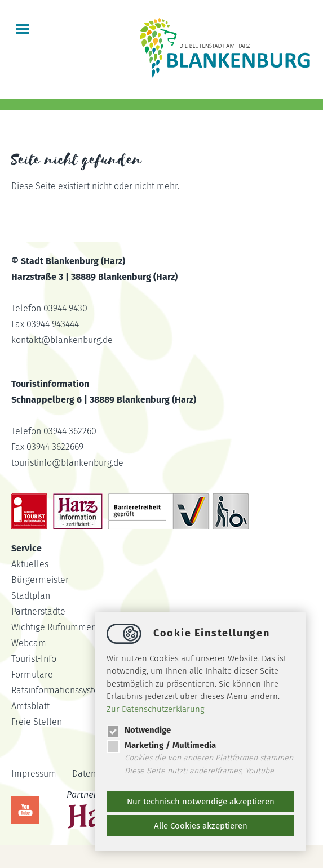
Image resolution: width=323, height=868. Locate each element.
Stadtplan (31, 596)
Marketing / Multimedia (161, 745)
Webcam (29, 643)
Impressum (34, 774)
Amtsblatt (30, 706)
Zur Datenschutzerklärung (156, 709)
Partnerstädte (38, 611)
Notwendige (139, 730)
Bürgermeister (40, 580)
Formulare (32, 675)
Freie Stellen (37, 722)
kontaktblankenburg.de (62, 340)
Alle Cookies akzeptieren (201, 826)
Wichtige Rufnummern (56, 627)
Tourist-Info (34, 659)
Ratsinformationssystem (59, 690)
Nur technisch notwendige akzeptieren (201, 802)
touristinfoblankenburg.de (67, 463)
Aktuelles (30, 564)
